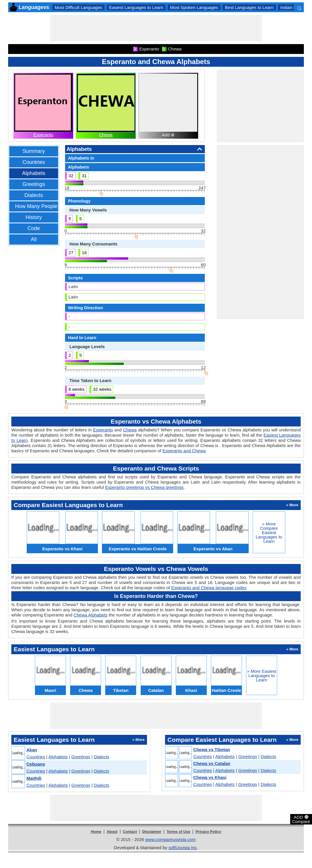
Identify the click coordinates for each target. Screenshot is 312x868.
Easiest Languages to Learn (136, 7)
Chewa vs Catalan (212, 763)
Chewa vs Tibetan (211, 749)
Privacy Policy (208, 832)
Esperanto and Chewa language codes (209, 588)
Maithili (34, 778)
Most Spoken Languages (194, 7)
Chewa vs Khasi (210, 777)
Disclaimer (152, 832)
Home (96, 832)
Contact (130, 832)
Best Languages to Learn (249, 7)
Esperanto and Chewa (184, 451)
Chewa (106, 135)
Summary (34, 151)
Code (34, 228)
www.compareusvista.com (170, 839)
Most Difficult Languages (78, 7)
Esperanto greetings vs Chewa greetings (144, 487)
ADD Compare (301, 819)
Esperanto (43, 135)
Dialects (34, 195)
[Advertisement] (156, 28)
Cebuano (36, 764)
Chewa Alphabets (90, 615)
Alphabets (34, 173)
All (34, 239)
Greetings (34, 184)
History (34, 217)
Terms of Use (179, 832)
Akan (32, 750)
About (112, 832)
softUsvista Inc (183, 848)
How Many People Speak (44, 206)
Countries (34, 162)
